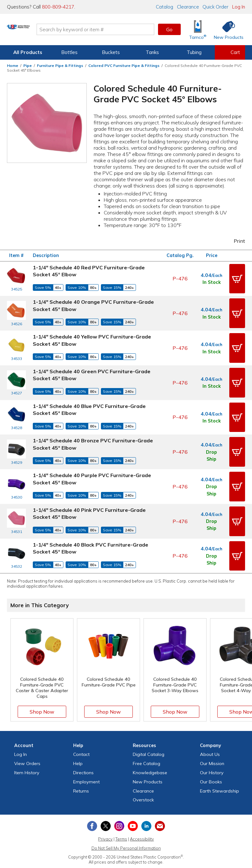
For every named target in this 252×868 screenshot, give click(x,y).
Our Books (211, 757)
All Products (28, 52)
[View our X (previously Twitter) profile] (106, 802)
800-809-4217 (58, 7)
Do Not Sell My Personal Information (126, 823)
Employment (86, 757)
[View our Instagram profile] (119, 802)
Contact (81, 730)
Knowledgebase (150, 748)
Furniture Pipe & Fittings (60, 66)
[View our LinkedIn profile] (146, 802)
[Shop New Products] (226, 30)
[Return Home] (44, 31)
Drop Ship (211, 440)
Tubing (194, 52)
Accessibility (142, 815)
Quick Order (215, 7)
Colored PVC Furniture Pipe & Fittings (124, 66)
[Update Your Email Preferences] (160, 802)
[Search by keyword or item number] (121, 29)
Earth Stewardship (220, 766)
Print (235, 241)
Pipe (28, 66)
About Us (210, 730)
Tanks (152, 52)
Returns (81, 766)
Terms (121, 815)
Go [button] (169, 29)
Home (13, 66)
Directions (83, 748)
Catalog (164, 7)
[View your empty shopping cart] (230, 52)
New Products (148, 757)
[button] (237, 277)
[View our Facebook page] (92, 802)
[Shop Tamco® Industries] (198, 30)
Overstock (143, 775)
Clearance (188, 7)
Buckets (111, 52)
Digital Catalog (149, 730)
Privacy (105, 815)
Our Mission (212, 739)
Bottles (69, 52)
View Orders (27, 739)
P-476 (180, 277)
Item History (27, 748)
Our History (212, 748)
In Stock (212, 281)
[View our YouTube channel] (133, 802)
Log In (239, 7)
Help (78, 739)
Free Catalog (147, 739)
